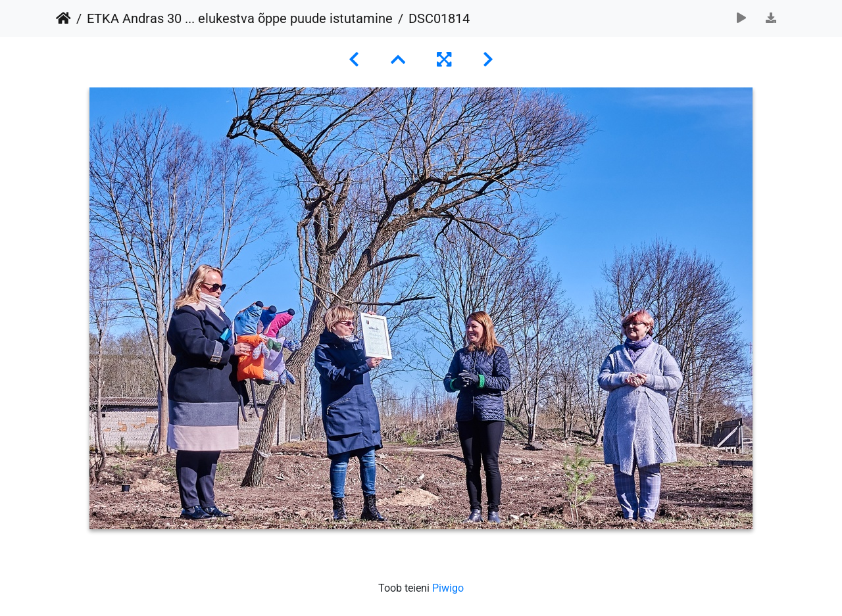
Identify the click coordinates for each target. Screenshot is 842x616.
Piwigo (448, 588)
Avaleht (63, 18)
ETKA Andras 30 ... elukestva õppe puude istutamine (240, 18)
